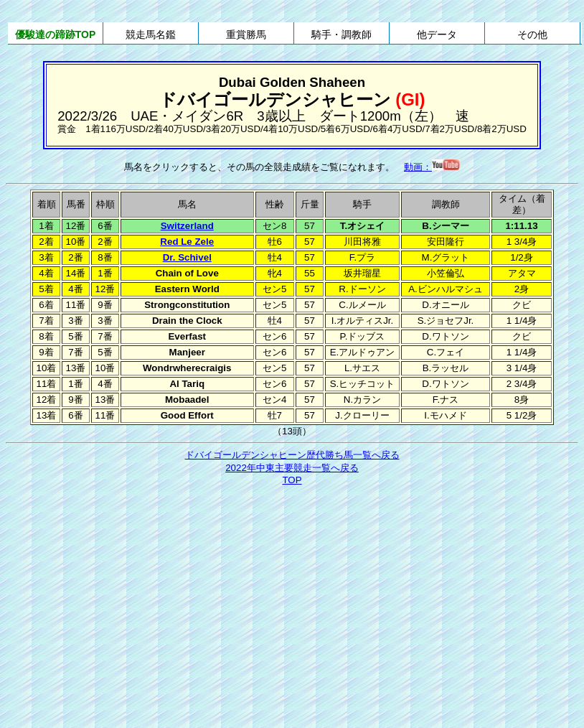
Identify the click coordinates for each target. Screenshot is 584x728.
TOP (292, 480)
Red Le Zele (187, 242)
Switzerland (187, 226)
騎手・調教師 (342, 34)
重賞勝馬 (246, 34)
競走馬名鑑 (151, 34)
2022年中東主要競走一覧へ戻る (292, 468)
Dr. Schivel (187, 257)
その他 (532, 34)
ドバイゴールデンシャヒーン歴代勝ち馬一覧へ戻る (292, 455)
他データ (437, 34)
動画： (432, 167)
